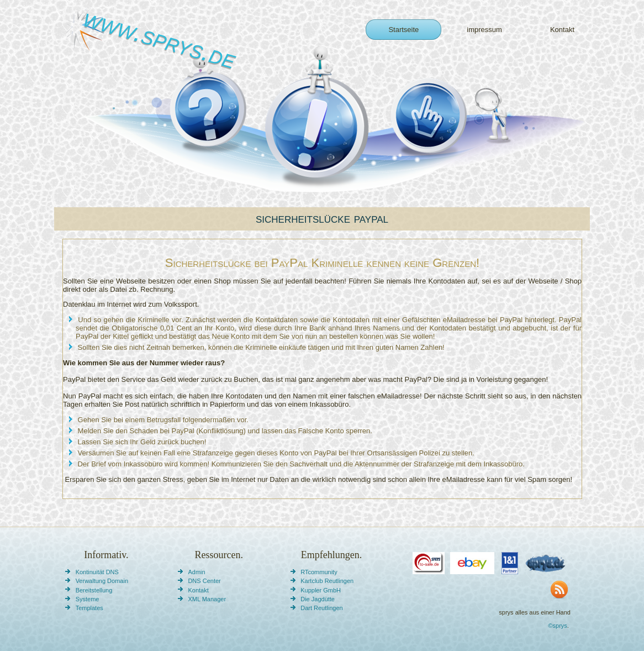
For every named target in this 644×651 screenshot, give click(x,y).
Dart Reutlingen (321, 608)
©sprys (557, 626)
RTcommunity (319, 572)
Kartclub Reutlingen (327, 581)
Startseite (403, 30)
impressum (484, 30)
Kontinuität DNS (97, 572)
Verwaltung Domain (102, 581)
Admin (196, 572)
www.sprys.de (160, 38)
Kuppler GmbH (321, 590)
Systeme (88, 599)
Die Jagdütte (318, 599)
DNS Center (204, 581)
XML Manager (207, 599)
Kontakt (562, 30)
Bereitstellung (94, 590)
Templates (89, 608)
